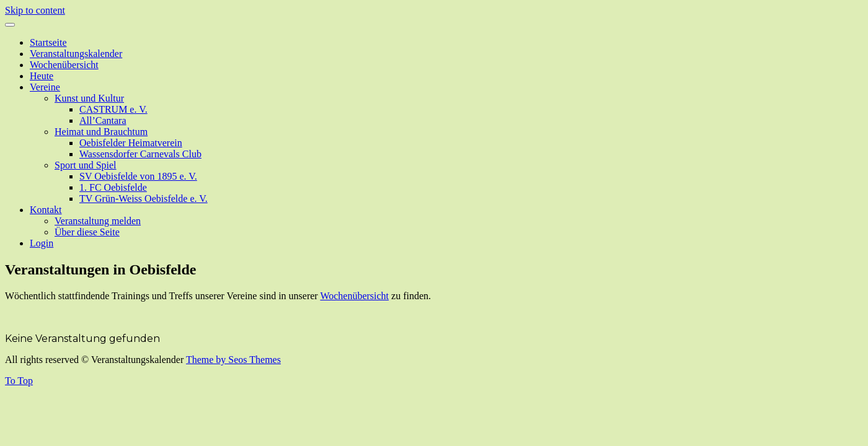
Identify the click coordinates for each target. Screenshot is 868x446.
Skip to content (35, 10)
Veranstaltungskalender (76, 54)
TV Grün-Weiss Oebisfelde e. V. (144, 199)
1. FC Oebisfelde (113, 187)
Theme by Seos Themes (233, 360)
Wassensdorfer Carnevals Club (140, 154)
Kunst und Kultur (89, 98)
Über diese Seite (87, 232)
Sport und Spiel (86, 165)
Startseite (48, 42)
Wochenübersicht (64, 65)
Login (42, 243)
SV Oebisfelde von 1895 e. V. (138, 176)
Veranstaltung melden (98, 221)
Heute (42, 76)
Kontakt (46, 210)
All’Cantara (103, 120)
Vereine (45, 87)
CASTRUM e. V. (113, 109)
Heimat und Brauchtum (101, 132)
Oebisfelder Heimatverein (131, 143)
